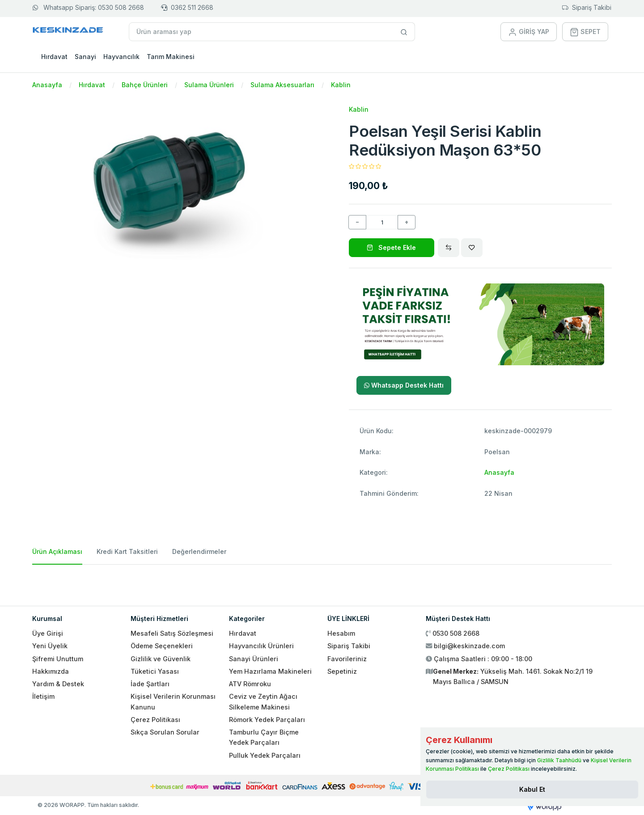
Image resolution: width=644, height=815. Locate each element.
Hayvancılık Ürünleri (261, 646)
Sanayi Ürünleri (254, 659)
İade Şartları (150, 684)
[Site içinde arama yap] (404, 32)
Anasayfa (47, 85)
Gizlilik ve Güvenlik (161, 659)
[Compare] (449, 248)
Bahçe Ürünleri (145, 85)
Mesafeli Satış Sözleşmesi (172, 633)
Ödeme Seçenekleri (162, 646)
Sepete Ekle (391, 247)
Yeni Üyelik (50, 646)
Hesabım (341, 633)
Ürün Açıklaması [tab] (57, 551)
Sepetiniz (342, 671)
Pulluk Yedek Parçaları (265, 755)
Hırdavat (54, 57)
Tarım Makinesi (171, 57)
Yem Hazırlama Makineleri (270, 671)
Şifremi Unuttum (58, 659)
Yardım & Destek (58, 684)
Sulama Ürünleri (209, 85)
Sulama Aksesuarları (282, 85)
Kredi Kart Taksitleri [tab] (127, 551)
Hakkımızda (51, 671)
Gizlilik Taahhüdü (559, 760)
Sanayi (85, 57)
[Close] (532, 790)
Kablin (341, 85)
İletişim (43, 696)
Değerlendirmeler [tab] (199, 551)
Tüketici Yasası (155, 671)
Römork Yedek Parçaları (267, 720)
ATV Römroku (250, 684)
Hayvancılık (121, 57)
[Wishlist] (472, 248)
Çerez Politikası (155, 720)
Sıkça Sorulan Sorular (165, 732)
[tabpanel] (322, 582)
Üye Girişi (48, 633)
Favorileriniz (347, 659)
